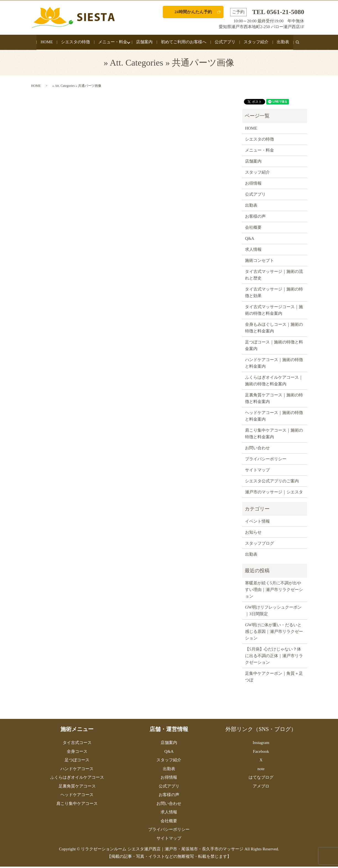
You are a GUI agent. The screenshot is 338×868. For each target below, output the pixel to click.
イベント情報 (257, 523)
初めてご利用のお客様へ (185, 43)
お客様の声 (255, 218)
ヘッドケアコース (77, 796)
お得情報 (253, 185)
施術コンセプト (260, 262)
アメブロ (261, 788)
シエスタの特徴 (74, 43)
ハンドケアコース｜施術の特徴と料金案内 (274, 364)
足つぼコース (77, 761)
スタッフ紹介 (257, 43)
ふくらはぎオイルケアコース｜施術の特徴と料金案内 (274, 382)
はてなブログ (261, 779)
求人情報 (253, 251)
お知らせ (253, 534)
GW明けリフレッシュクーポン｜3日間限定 (273, 612)
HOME (45, 43)
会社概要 (253, 229)
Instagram (261, 744)
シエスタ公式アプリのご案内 (272, 482)
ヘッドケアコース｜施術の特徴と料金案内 (274, 417)
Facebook (261, 753)
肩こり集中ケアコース (77, 805)
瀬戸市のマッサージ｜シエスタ (274, 493)
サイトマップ (257, 471)
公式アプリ (226, 43)
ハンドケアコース (77, 770)
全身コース (77, 753)
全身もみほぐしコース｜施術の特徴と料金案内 (274, 329)
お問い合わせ (257, 449)
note (261, 770)
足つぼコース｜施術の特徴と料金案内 (274, 347)
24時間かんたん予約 (193, 12)
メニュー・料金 (111, 43)
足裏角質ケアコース (77, 788)
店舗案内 (146, 43)
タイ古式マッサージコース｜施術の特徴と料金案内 (274, 311)
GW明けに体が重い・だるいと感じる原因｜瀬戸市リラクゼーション (274, 633)
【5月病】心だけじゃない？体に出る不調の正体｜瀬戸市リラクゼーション (274, 657)
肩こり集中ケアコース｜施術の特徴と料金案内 (274, 435)
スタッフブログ (260, 545)
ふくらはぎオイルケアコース (77, 779)
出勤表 (284, 43)
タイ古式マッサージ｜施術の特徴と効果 (274, 294)
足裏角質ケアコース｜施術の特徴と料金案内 (274, 400)
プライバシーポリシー (266, 460)
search (301, 46)
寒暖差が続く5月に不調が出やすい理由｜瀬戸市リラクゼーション (274, 591)
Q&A (250, 240)
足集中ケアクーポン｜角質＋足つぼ (274, 678)
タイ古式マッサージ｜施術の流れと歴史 (274, 276)
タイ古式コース (77, 744)
